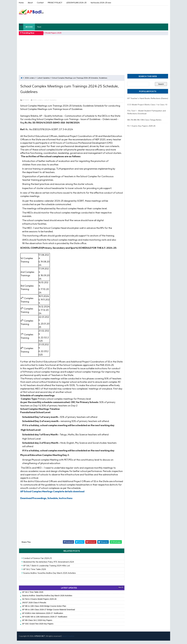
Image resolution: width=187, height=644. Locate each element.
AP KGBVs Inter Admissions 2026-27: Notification (43, 616)
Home (21, 3)
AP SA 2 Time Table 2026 (35, 573)
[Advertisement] (121, 14)
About (30, 3)
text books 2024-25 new (101, 3)
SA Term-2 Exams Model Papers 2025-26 (39, 602)
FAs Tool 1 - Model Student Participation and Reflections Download (146, 112)
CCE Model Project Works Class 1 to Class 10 (147, 104)
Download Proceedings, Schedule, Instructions (46, 501)
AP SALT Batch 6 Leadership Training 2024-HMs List (46, 569)
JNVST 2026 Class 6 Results (34, 606)
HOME (29, 27)
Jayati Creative (68, 639)
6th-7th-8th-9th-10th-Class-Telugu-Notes (144, 119)
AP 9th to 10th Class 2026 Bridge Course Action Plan (44, 609)
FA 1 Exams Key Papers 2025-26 (141, 126)
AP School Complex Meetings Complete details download (52, 495)
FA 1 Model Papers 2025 (52, 33)
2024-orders (30, 78)
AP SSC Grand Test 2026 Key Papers (38, 627)
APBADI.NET (40, 639)
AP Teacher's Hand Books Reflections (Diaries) (148, 98)
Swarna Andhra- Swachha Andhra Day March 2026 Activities (49, 576)
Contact (40, 3)
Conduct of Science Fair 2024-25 (37, 562)
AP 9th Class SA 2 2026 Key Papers (37, 623)
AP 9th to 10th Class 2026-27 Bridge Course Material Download (49, 613)
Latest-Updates (44, 78)
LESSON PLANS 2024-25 (76, 3)
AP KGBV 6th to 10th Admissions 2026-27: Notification (45, 620)
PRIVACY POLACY (55, 3)
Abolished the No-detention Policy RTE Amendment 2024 (49, 565)
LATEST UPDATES (68, 591)
